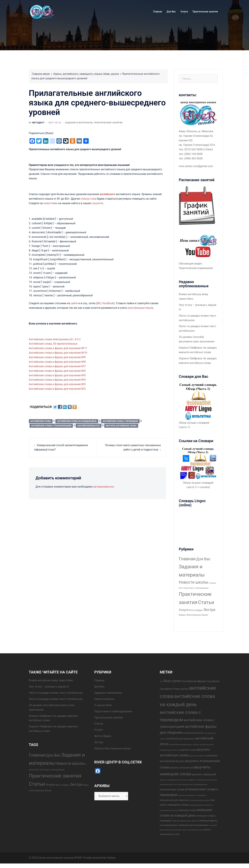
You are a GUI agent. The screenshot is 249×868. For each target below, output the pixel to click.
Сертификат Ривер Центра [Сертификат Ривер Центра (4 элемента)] (174, 689)
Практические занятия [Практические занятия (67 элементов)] (55, 776)
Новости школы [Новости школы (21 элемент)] (194, 582)
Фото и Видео (103, 736)
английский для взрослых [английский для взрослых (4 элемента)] (180, 739)
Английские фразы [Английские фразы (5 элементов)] (194, 681)
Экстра (99, 742)
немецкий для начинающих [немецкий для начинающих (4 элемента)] (193, 825)
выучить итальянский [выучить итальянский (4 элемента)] (182, 768)
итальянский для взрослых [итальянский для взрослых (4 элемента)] (175, 800)
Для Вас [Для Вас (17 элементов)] (203, 559)
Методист (38, 123)
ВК (99, 303)
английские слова (41, 421)
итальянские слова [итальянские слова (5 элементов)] (172, 789)
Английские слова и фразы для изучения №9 (57, 357)
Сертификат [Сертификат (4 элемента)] (213, 681)
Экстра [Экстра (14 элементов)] (209, 610)
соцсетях (98, 203)
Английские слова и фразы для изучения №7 (57, 366)
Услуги (184, 12)
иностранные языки (141, 308)
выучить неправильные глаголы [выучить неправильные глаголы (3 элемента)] (174, 780)
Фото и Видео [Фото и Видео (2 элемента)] (196, 610)
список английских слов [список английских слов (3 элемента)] (192, 830)
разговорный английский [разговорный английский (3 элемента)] (171, 830)
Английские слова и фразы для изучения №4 (57, 380)
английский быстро (88, 426)
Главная (158, 12)
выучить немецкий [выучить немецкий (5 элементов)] (204, 774)
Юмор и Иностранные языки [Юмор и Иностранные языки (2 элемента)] (193, 615)
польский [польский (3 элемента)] (213, 825)
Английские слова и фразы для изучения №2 (57, 389)
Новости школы (104, 699)
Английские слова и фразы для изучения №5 (57, 375)
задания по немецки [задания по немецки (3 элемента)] (196, 780)
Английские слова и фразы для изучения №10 (58, 353)
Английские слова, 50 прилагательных (53, 344)
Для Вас (171, 12)
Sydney (111, 858)
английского (107, 194)
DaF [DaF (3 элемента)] (161, 682)
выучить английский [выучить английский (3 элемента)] (198, 756)
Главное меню (41, 74)
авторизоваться (104, 487)
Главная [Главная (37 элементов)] (187, 559)
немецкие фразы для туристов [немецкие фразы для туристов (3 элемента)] (185, 821)
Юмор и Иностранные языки (112, 748)
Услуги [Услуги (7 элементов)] (184, 610)
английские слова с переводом (120, 421)
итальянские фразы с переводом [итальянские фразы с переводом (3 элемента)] (192, 795)
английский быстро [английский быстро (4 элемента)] (193, 733)
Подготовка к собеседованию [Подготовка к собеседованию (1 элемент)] (196, 588)
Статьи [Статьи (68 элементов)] (206, 602)
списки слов (88, 199)
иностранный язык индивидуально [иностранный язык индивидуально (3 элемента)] (193, 784)
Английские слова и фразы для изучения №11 (58, 348)
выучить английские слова (121, 426)
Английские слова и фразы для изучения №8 (57, 362)
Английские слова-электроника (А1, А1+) (55, 339)
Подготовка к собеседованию (113, 711)
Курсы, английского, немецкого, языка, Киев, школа (86, 74)
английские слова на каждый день (77, 421)
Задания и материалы (79, 123)
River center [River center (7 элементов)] (172, 681)
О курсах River (103, 705)
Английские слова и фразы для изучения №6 (57, 371)
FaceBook (108, 303)
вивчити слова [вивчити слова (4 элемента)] (188, 750)
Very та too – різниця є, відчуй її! (49, 687)
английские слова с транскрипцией (51, 426)
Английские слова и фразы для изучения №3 (57, 384)
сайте (75, 303)
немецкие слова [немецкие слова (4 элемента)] (187, 810)
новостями (50, 203)
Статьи (99, 724)
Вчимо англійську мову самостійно (51, 680)
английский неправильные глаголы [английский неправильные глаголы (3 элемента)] (184, 745)
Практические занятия (205, 12)
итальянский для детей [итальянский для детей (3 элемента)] (200, 800)
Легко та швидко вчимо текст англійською (56, 693)
